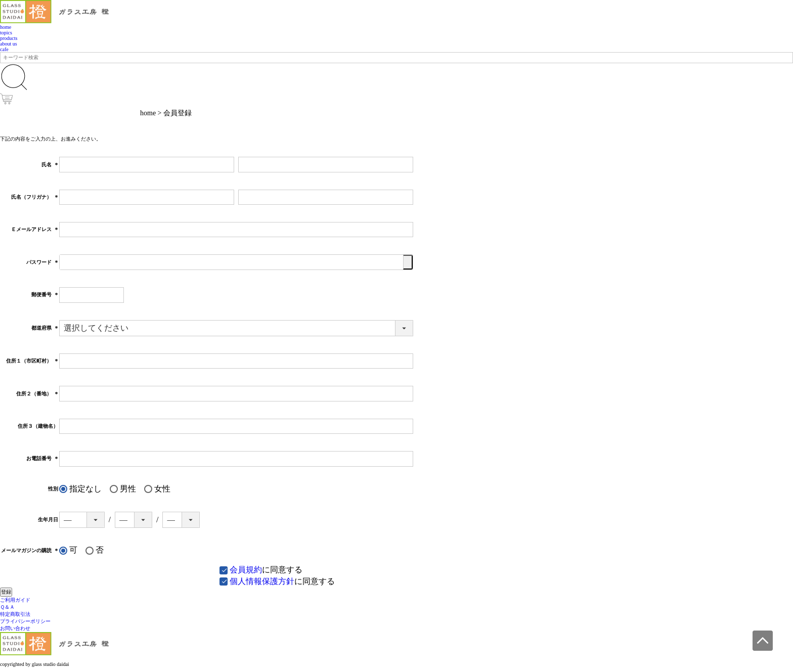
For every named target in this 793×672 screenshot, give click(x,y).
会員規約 (246, 570)
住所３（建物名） (38, 426)
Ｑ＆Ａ (7, 607)
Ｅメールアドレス (35, 229)
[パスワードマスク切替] (408, 262)
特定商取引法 (15, 614)
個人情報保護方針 (262, 581)
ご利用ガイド (15, 600)
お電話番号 (42, 458)
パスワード (42, 262)
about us (9, 44)
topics (6, 33)
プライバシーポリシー (25, 621)
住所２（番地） (37, 394)
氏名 (50, 165)
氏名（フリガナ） (35, 197)
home (6, 27)
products (9, 38)
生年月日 (48, 520)
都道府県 (45, 328)
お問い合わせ (15, 628)
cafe (4, 49)
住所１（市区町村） (32, 361)
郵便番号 (45, 295)
